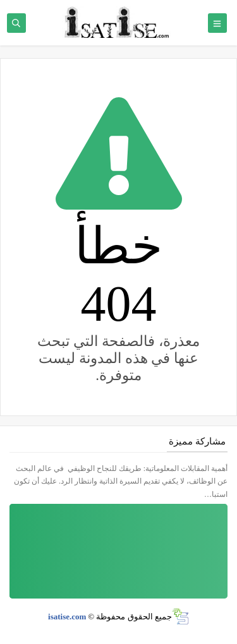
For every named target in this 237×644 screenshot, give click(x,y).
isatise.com (67, 617)
